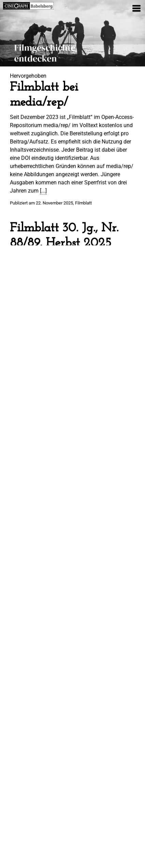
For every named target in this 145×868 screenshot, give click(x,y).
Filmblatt (83, 203)
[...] (43, 191)
